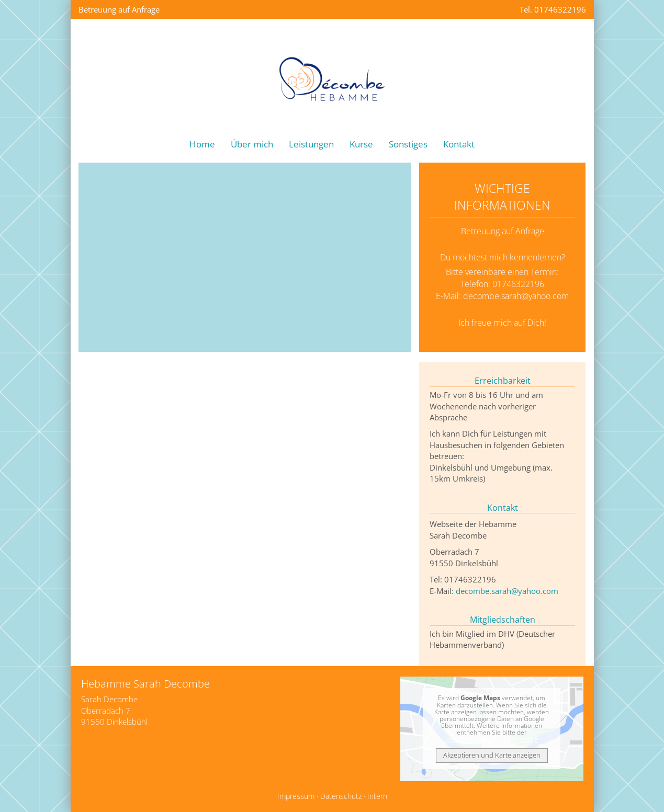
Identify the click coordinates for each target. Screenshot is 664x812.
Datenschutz (341, 796)
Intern (377, 796)
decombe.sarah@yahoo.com (516, 296)
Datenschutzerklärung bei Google (491, 739)
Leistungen (311, 144)
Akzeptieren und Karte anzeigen (492, 755)
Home (202, 144)
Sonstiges (408, 144)
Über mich (252, 144)
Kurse (361, 144)
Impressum (296, 796)
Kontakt (459, 144)
